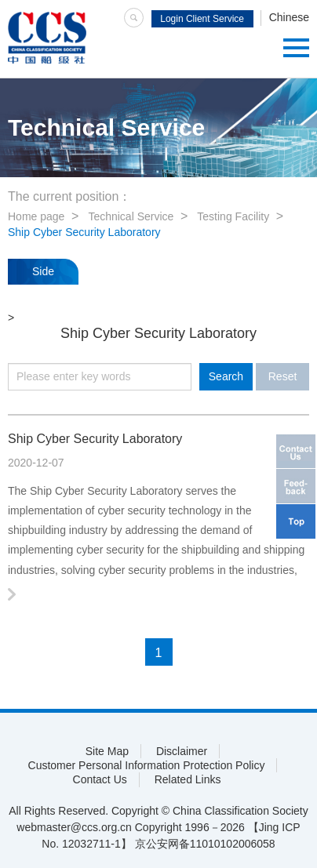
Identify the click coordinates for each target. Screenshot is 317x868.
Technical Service (131, 216)
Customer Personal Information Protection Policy (147, 765)
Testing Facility (233, 216)
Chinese (289, 17)
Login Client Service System (202, 20)
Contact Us (100, 779)
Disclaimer (182, 751)
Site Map (107, 751)
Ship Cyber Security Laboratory (84, 232)
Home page (36, 216)
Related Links (188, 779)
